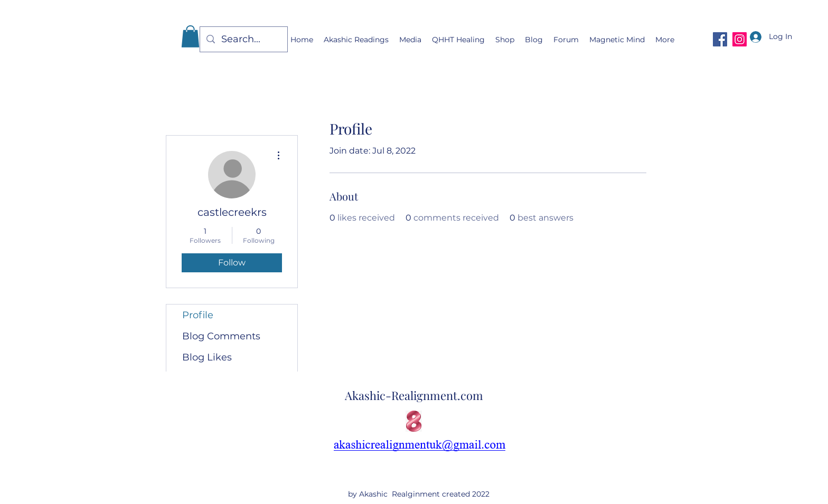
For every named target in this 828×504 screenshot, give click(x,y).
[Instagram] (740, 39)
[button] (190, 36)
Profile (198, 315)
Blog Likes (207, 357)
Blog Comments (221, 336)
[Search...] (243, 40)
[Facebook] (720, 39)
